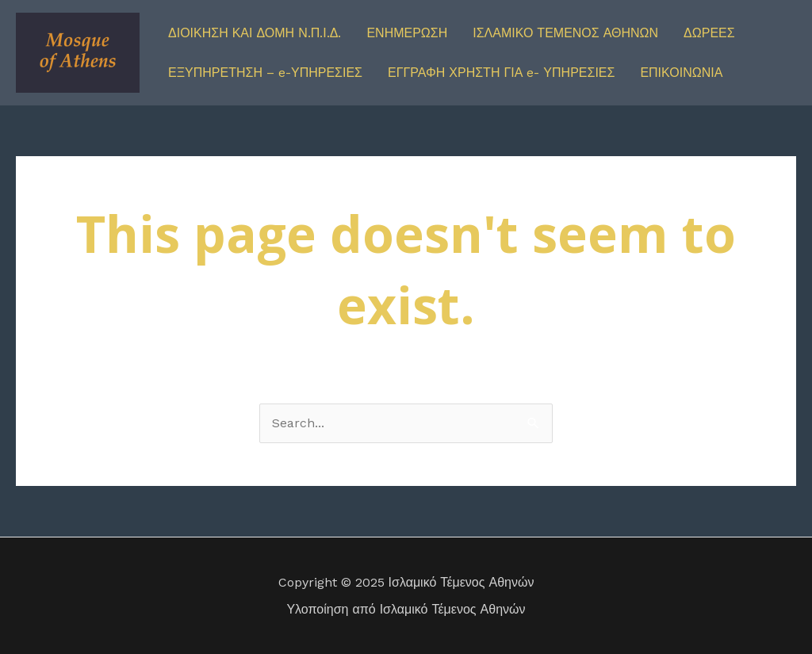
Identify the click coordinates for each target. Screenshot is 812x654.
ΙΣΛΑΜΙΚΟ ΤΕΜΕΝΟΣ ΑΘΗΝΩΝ (565, 33)
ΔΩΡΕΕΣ (709, 33)
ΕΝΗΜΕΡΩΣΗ (407, 33)
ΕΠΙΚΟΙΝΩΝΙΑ (681, 73)
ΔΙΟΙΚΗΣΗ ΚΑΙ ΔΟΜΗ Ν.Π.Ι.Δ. (255, 33)
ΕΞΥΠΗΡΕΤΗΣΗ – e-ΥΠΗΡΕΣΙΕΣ (265, 73)
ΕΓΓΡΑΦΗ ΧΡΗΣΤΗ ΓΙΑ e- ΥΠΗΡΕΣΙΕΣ (501, 73)
